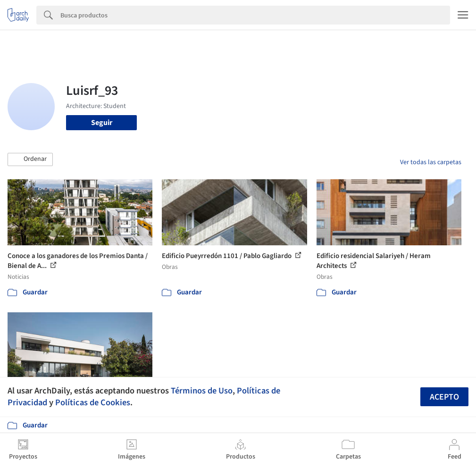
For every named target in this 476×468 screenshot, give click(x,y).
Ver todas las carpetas (431, 162)
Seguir (102, 123)
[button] (30, 159)
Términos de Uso (202, 391)
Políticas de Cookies (93, 402)
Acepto (444, 397)
